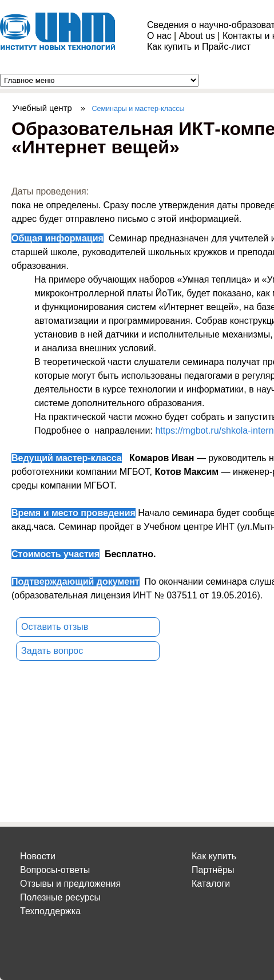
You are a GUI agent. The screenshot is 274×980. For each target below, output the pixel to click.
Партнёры (213, 870)
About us (197, 36)
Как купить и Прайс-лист (199, 47)
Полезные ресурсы (60, 897)
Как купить (214, 856)
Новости (38, 856)
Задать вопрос (52, 651)
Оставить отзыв (55, 627)
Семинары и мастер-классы (138, 109)
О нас (159, 36)
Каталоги (211, 884)
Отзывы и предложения (70, 884)
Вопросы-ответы (55, 870)
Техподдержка (50, 911)
